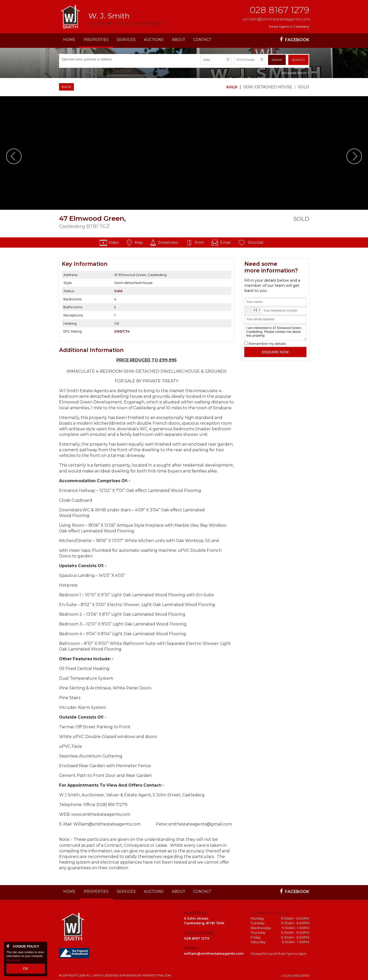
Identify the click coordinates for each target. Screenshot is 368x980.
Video (114, 241)
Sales (206, 59)
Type (201, 64)
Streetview (168, 241)
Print (199, 241)
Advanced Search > (295, 71)
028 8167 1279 (279, 10)
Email (225, 241)
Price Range (246, 59)
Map (139, 241)
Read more (13, 962)
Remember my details (267, 342)
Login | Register (295, 974)
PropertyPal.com (157, 974)
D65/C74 (122, 330)
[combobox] (253, 309)
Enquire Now (275, 350)
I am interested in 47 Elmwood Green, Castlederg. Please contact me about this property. (275, 331)
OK (26, 970)
